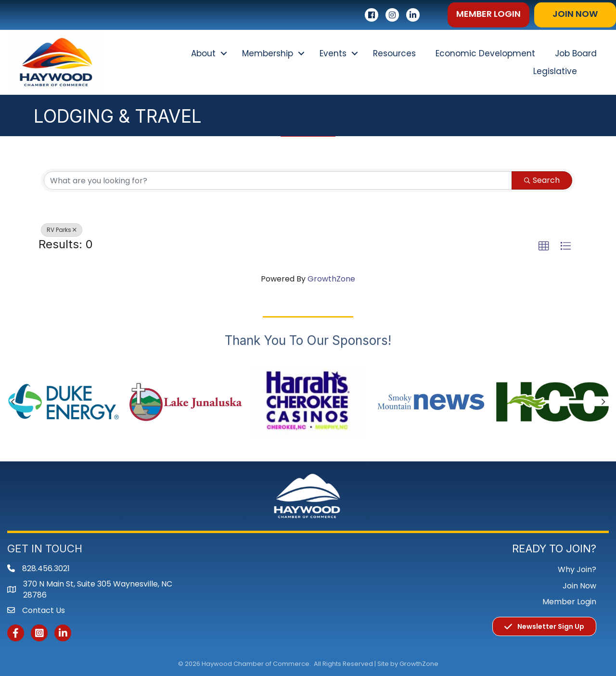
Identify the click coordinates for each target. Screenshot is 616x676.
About (203, 53)
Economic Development (485, 53)
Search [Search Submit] (542, 180)
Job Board (576, 53)
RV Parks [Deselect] (62, 230)
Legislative (555, 71)
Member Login (569, 602)
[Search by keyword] (278, 180)
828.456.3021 (46, 568)
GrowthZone (331, 279)
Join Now (579, 586)
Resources (394, 53)
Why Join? (577, 569)
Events (333, 53)
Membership (268, 53)
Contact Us (44, 610)
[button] (488, 15)
